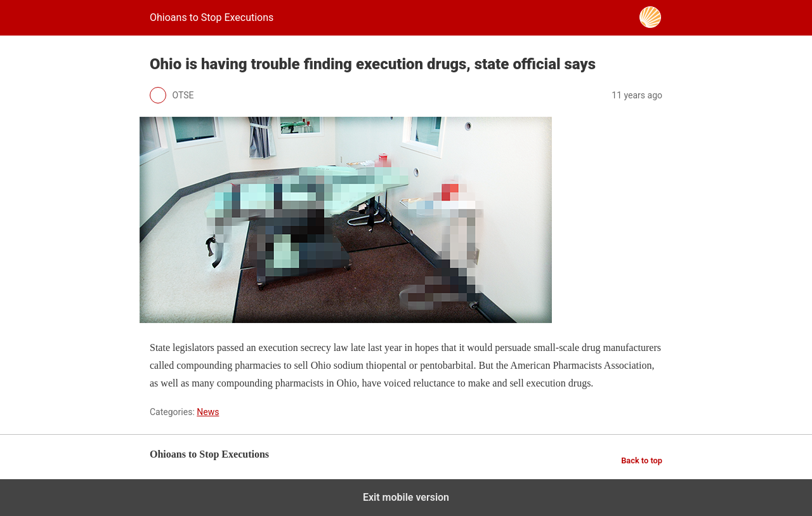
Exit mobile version (406, 497)
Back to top (642, 460)
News (208, 412)
